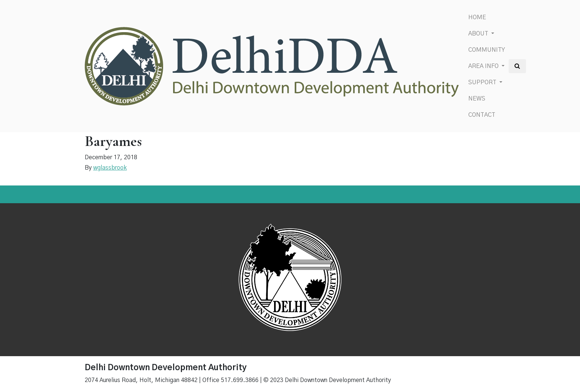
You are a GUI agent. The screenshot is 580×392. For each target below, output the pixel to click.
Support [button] (483, 82)
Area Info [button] (484, 66)
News (477, 99)
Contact (482, 115)
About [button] (479, 34)
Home (477, 17)
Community (487, 50)
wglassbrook (110, 168)
